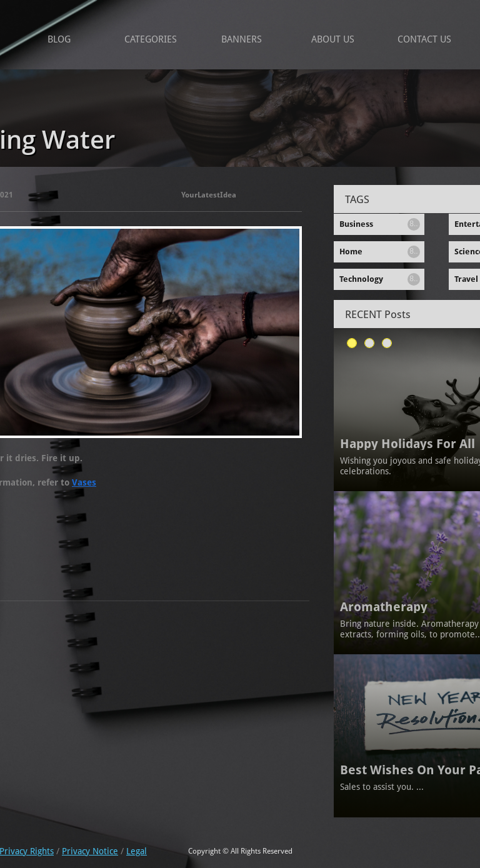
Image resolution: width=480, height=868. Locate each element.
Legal (137, 851)
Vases (84, 482)
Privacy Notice (90, 851)
